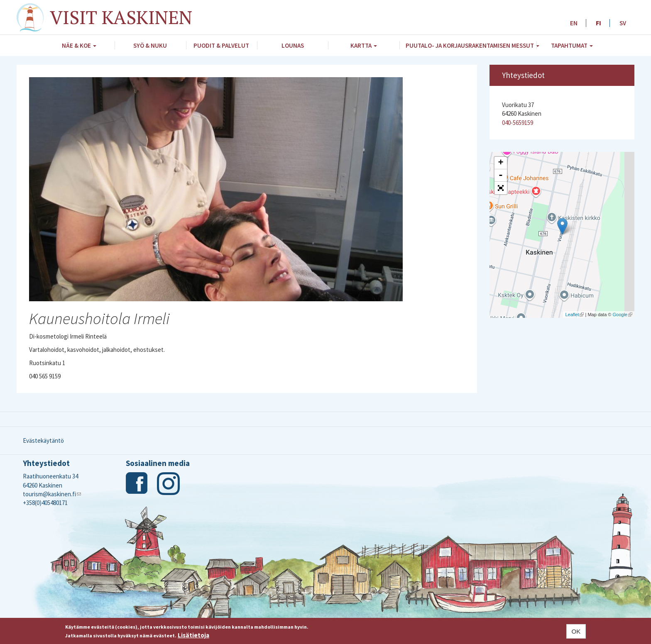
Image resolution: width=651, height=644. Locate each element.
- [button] (501, 176)
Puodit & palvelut (221, 45)
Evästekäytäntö (43, 440)
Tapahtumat (572, 45)
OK (576, 631)
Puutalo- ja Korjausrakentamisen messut (471, 45)
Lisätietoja (193, 635)
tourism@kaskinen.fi (52, 494)
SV (623, 23)
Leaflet (574, 315)
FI (598, 23)
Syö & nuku (150, 45)
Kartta (364, 45)
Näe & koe (79, 45)
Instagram (168, 484)
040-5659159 (518, 123)
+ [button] (500, 163)
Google (623, 315)
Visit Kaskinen (121, 17)
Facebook (137, 484)
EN (574, 23)
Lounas (293, 45)
